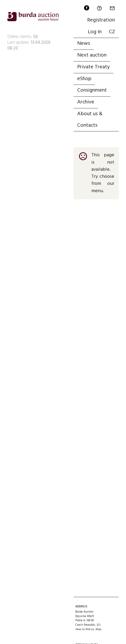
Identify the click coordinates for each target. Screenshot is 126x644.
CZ (112, 32)
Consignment (92, 90)
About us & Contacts (90, 120)
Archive (86, 102)
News (84, 43)
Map (98, 629)
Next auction (92, 55)
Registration (101, 20)
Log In (95, 32)
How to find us (85, 629)
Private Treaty (93, 67)
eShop (84, 79)
